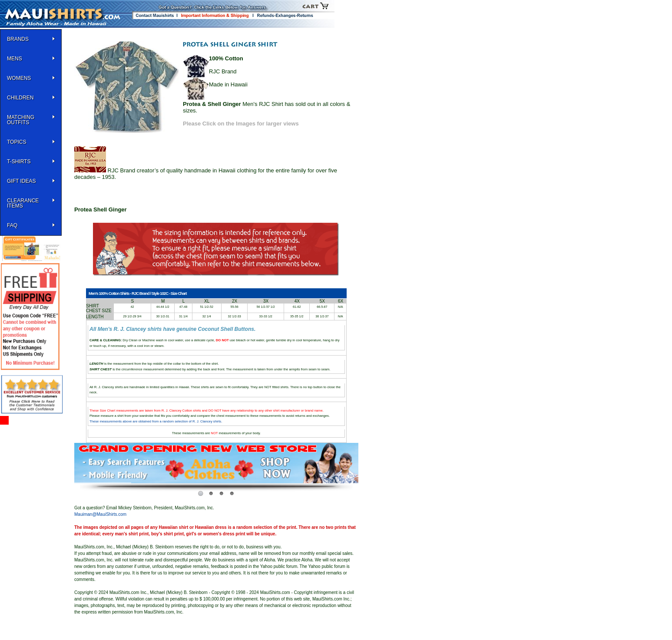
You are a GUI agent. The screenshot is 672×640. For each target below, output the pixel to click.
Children (20, 98)
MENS (15, 59)
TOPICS (17, 142)
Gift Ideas (21, 181)
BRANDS (18, 39)
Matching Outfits (21, 120)
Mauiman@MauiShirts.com (100, 514)
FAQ (12, 225)
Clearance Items (23, 203)
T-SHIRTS (19, 162)
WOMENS (19, 78)
